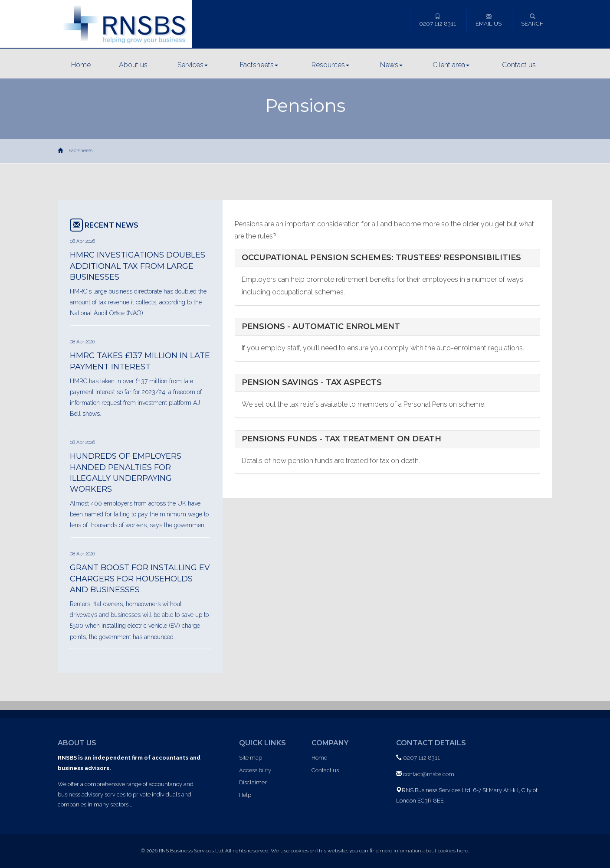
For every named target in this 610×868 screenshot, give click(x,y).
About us (133, 65)
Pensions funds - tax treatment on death (341, 439)
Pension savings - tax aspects (312, 382)
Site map (251, 758)
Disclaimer (253, 782)
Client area (451, 65)
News (391, 65)
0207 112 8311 (438, 20)
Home (81, 65)
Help (245, 795)
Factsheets (259, 65)
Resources (330, 65)
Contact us (519, 65)
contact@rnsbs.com (429, 774)
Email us (489, 20)
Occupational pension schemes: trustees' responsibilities (381, 258)
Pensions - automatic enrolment (321, 326)
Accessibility (255, 770)
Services (193, 65)
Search (532, 20)
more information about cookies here (424, 851)
